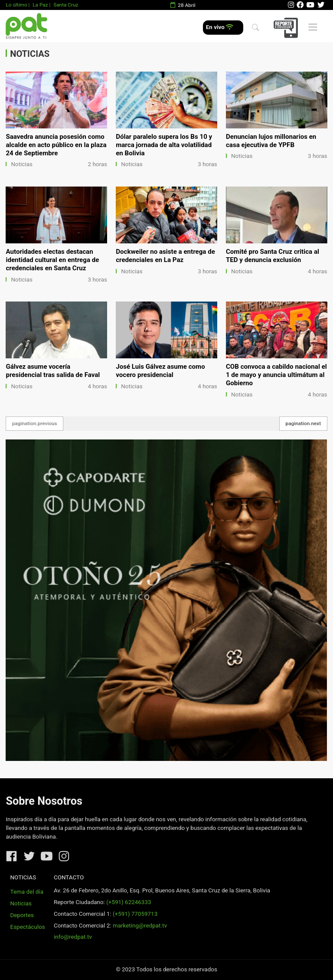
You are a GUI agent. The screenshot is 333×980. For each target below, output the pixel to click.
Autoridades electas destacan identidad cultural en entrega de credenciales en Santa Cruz (52, 260)
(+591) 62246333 (129, 902)
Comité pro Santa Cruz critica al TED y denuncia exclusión (273, 256)
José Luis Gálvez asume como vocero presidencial (160, 371)
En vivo (220, 27)
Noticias (22, 164)
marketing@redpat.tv (140, 926)
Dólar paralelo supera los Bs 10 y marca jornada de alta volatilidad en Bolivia (164, 145)
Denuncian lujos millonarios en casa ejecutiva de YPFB (271, 141)
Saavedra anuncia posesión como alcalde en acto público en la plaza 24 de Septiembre (56, 145)
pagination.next (304, 423)
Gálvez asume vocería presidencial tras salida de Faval (53, 371)
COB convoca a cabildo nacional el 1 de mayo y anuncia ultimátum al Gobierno (276, 375)
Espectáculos (28, 927)
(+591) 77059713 (135, 914)
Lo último (16, 5)
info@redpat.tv (73, 937)
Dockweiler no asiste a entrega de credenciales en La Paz (165, 256)
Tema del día (27, 892)
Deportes (22, 915)
